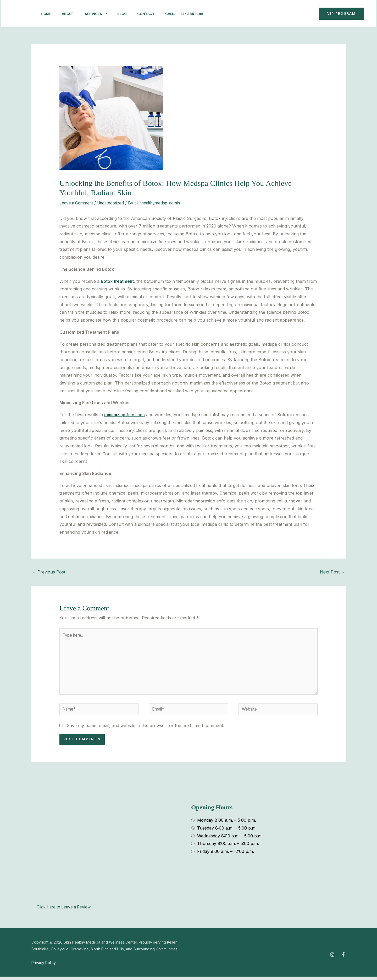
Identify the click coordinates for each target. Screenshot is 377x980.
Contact (155, 14)
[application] (110, 14)
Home (47, 14)
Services (101, 14)
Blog (129, 14)
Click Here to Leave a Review (66, 910)
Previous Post (49, 572)
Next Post (332, 572)
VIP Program (341, 13)
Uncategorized (114, 203)
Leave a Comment (77, 203)
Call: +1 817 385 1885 (196, 14)
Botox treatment (118, 281)
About (71, 14)
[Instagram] (251, 14)
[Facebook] (262, 14)
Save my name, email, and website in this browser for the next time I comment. (145, 729)
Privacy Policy (44, 966)
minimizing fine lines (125, 415)
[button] (294, 14)
